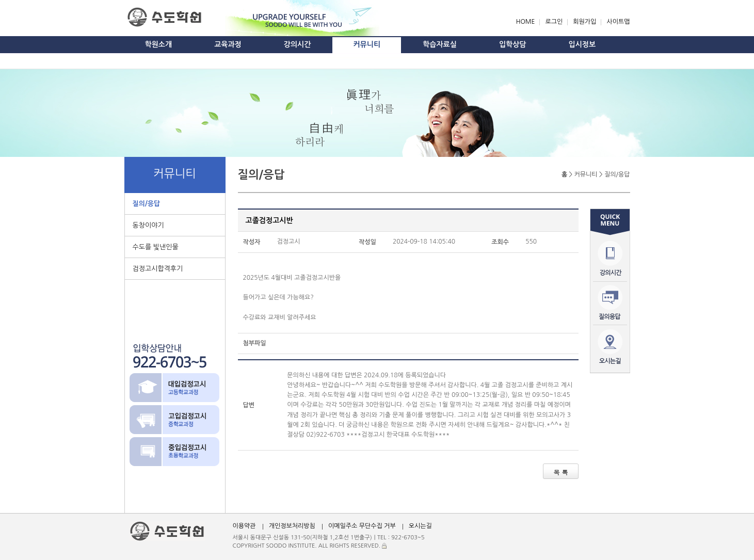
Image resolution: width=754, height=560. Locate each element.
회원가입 (584, 22)
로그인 (554, 22)
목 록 (560, 472)
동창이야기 (148, 225)
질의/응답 (147, 204)
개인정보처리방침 (292, 526)
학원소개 (159, 44)
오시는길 (420, 526)
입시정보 (582, 44)
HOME (526, 22)
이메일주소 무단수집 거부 (362, 526)
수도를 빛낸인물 (156, 247)
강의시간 (298, 44)
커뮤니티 (367, 44)
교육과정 (228, 44)
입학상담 (513, 44)
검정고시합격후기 (158, 269)
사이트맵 (618, 22)
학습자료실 (440, 44)
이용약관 (244, 526)
